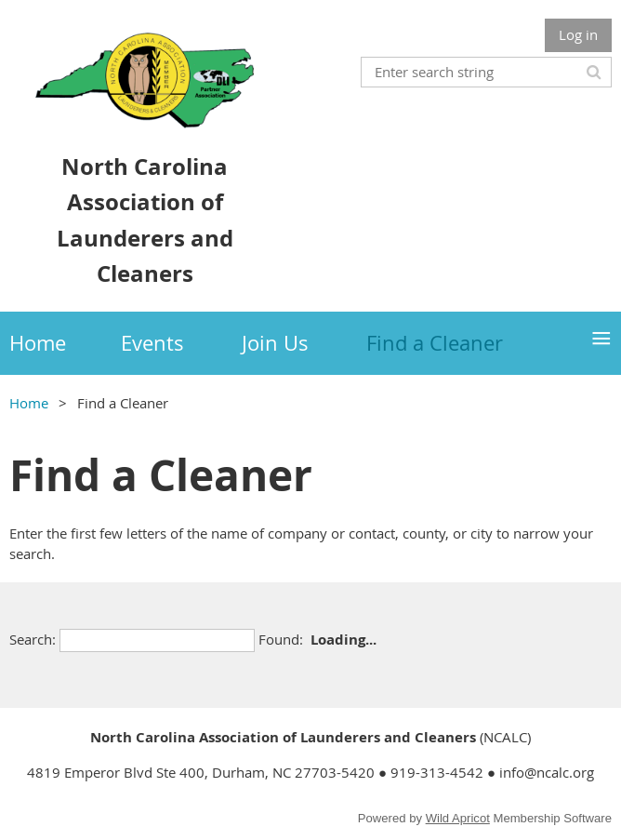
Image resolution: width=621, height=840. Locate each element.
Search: (33, 639)
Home (29, 403)
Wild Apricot (458, 818)
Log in (578, 34)
